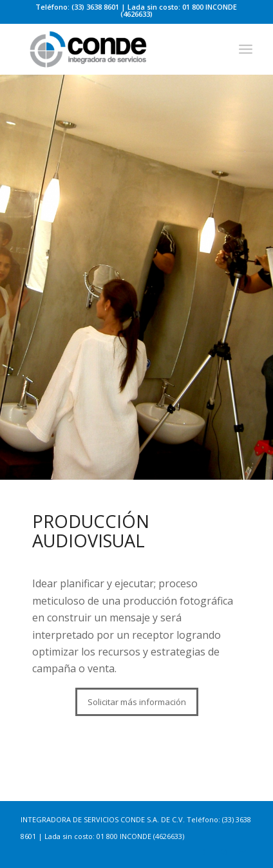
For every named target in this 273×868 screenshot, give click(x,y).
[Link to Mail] (243, 852)
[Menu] (246, 49)
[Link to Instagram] (223, 852)
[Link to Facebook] (204, 852)
